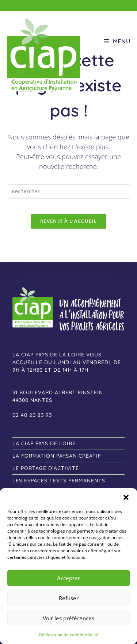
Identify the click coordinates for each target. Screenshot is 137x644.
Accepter (68, 578)
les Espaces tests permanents (59, 481)
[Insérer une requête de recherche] (69, 191)
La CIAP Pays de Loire (44, 443)
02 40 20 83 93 (32, 415)
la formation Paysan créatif (57, 456)
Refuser (69, 598)
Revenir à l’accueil (68, 221)
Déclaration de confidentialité (69, 635)
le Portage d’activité (46, 468)
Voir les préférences (68, 618)
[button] (126, 497)
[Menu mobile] (117, 41)
